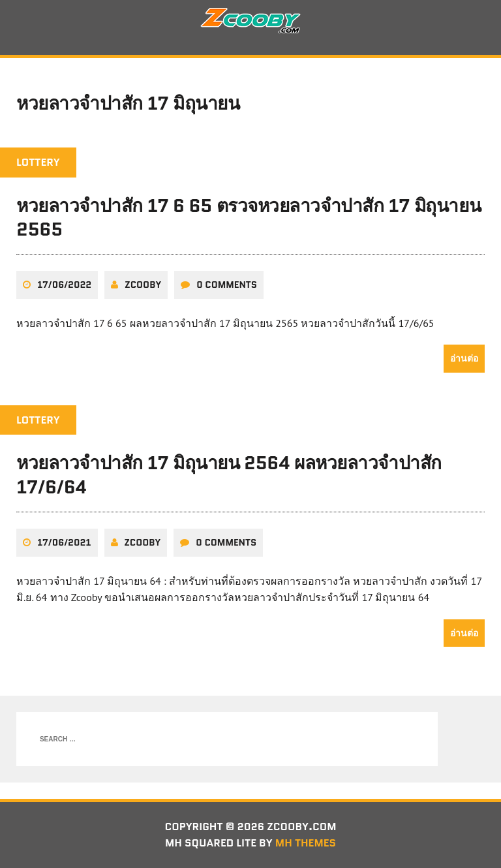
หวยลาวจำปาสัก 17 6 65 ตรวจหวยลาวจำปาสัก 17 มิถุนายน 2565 (249, 217)
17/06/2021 (64, 542)
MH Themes (306, 843)
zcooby (143, 285)
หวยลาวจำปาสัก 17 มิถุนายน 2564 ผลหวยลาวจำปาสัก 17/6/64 (229, 474)
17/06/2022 (64, 285)
